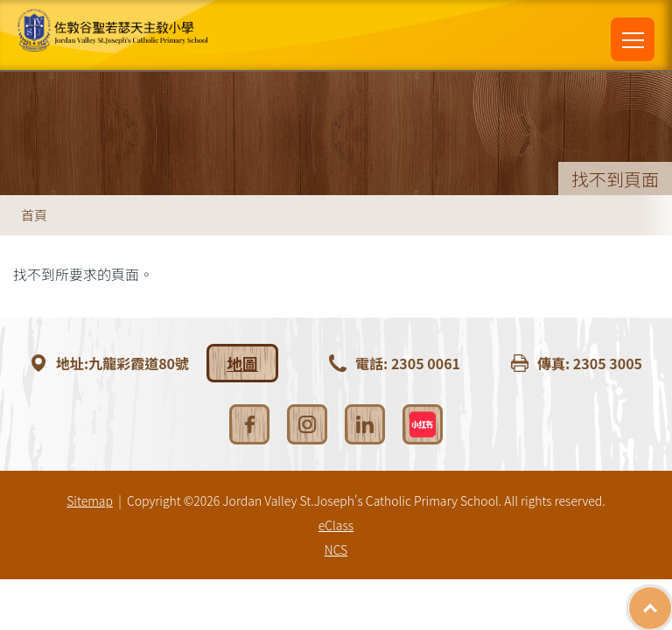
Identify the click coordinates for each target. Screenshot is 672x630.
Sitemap (90, 500)
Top (672, 599)
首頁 (34, 215)
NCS (336, 549)
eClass (336, 525)
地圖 (242, 363)
